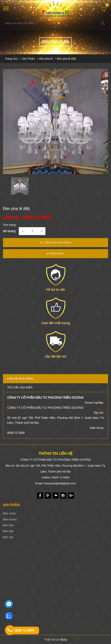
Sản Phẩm (28, 59)
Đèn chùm (9, 513)
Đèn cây (8, 537)
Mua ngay (55, 254)
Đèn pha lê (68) (66, 59)
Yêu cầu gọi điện (20, 387)
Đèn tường (10, 519)
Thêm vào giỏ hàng (55, 243)
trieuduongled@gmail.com (60, 483)
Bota (64, 640)
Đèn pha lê (46, 59)
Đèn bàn (8, 531)
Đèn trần (8, 525)
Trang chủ (11, 59)
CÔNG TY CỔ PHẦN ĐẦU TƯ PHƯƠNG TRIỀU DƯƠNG (45, 398)
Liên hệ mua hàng (20, 378)
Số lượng (9, 231)
